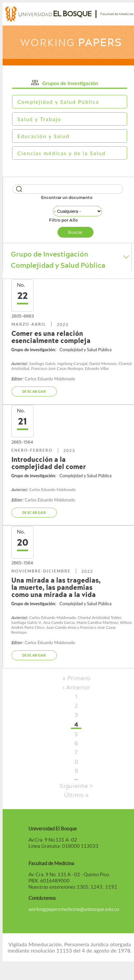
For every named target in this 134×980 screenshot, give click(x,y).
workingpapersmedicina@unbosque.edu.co (74, 909)
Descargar (34, 391)
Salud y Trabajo (39, 119)
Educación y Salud (43, 136)
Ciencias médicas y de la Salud (61, 153)
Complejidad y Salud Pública (58, 102)
